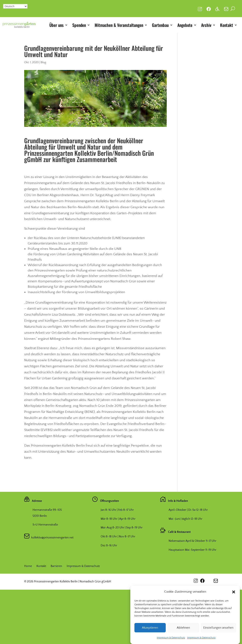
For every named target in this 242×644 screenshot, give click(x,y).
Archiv (206, 25)
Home (28, 566)
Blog (43, 62)
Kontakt (227, 25)
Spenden (79, 25)
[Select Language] (15, 6)
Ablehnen (183, 637)
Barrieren (56, 566)
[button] (234, 601)
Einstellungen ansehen (218, 637)
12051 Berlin (40, 516)
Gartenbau (160, 25)
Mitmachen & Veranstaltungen (119, 25)
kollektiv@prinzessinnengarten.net (51, 538)
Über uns (56, 25)
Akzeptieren (150, 637)
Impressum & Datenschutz (83, 566)
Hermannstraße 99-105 (47, 510)
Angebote (185, 25)
